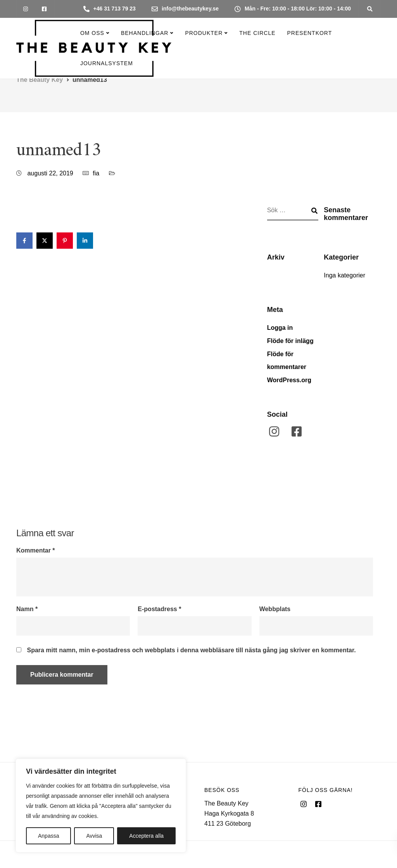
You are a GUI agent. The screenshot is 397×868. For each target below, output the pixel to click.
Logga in (280, 328)
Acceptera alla (146, 836)
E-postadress (159, 609)
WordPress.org (289, 380)
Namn (27, 609)
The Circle (257, 33)
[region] (101, 806)
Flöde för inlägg (290, 341)
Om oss (92, 33)
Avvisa (94, 836)
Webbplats (275, 609)
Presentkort (310, 33)
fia (96, 173)
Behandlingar (145, 33)
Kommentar (36, 551)
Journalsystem (107, 63)
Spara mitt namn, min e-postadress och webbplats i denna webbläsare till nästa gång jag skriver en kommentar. (191, 650)
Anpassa (48, 836)
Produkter (204, 33)
